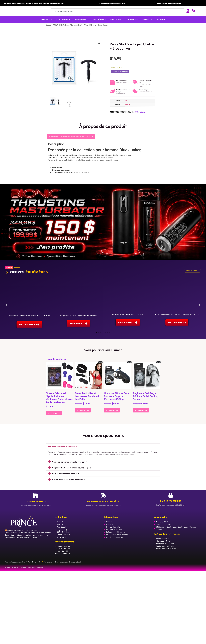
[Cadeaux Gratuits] (35, 500)
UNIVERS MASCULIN (81, 23)
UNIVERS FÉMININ (99, 23)
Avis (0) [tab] (90, 141)
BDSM (57, 29)
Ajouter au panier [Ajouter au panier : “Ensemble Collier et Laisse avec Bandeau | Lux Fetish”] (83, 415)
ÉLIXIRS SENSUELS (132, 23)
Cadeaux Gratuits (35, 506)
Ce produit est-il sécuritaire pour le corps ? (72, 473)
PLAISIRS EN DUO (116, 23)
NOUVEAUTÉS (47, 23)
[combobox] (118, 13)
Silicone (127, 108)
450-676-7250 (175, 3)
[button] (99, 47)
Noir (126, 104)
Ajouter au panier (120, 75)
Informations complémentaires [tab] (73, 141)
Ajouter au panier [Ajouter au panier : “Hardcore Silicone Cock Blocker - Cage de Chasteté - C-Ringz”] (112, 415)
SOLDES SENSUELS (63, 23)
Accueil (49, 29)
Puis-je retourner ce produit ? (66, 478)
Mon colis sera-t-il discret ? (64, 451)
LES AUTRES (161, 23)
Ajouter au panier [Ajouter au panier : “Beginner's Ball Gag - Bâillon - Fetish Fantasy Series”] (141, 415)
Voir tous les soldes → (192, 275)
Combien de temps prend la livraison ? (69, 467)
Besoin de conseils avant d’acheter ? (68, 484)
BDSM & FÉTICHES (148, 23)
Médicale (65, 29)
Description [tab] (54, 141)
